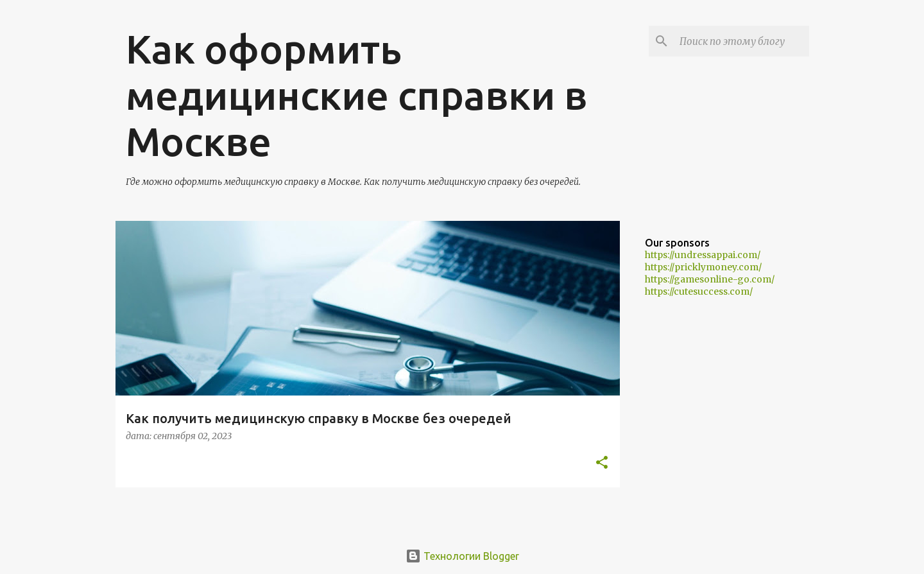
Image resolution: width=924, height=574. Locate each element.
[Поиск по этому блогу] (742, 41)
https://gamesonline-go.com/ (710, 279)
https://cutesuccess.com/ (699, 291)
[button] (602, 463)
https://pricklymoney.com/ (703, 267)
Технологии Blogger (462, 556)
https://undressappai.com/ (703, 255)
